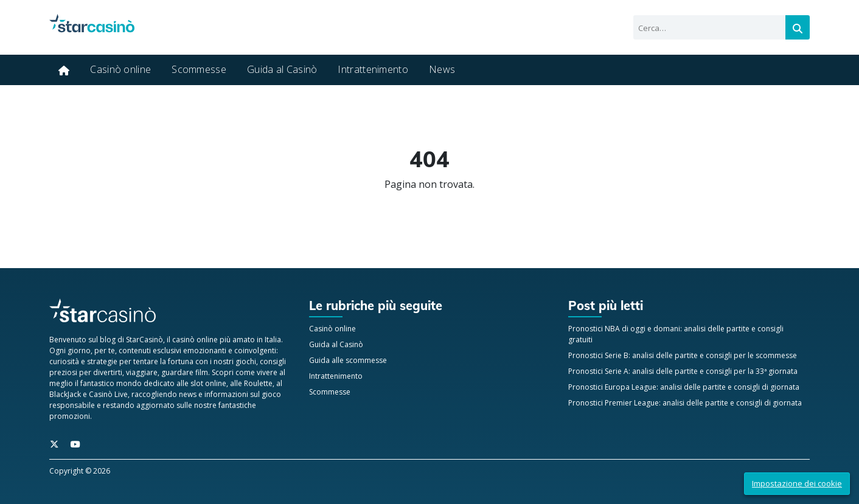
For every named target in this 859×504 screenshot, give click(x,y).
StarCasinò (144, 340)
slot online (208, 383)
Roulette (258, 383)
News (442, 69)
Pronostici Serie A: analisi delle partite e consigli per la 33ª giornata (683, 371)
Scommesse (199, 69)
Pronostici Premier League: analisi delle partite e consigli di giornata (685, 403)
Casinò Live (108, 394)
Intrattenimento (373, 69)
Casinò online (120, 69)
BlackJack (65, 394)
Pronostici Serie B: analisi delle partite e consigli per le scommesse (683, 355)
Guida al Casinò (282, 69)
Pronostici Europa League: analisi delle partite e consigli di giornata (684, 387)
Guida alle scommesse (348, 360)
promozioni (70, 416)
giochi (246, 361)
